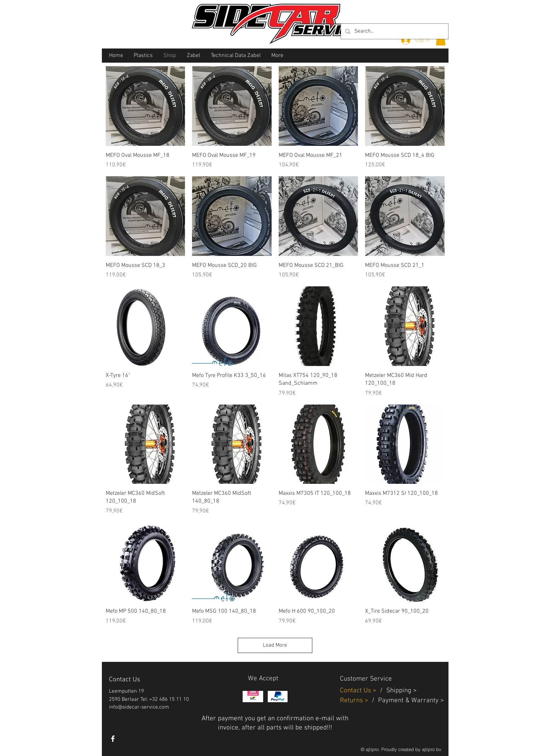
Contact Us (356, 691)
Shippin (397, 691)
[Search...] (394, 31)
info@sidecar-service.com (139, 707)
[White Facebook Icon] (113, 739)
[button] (441, 39)
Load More (275, 645)
